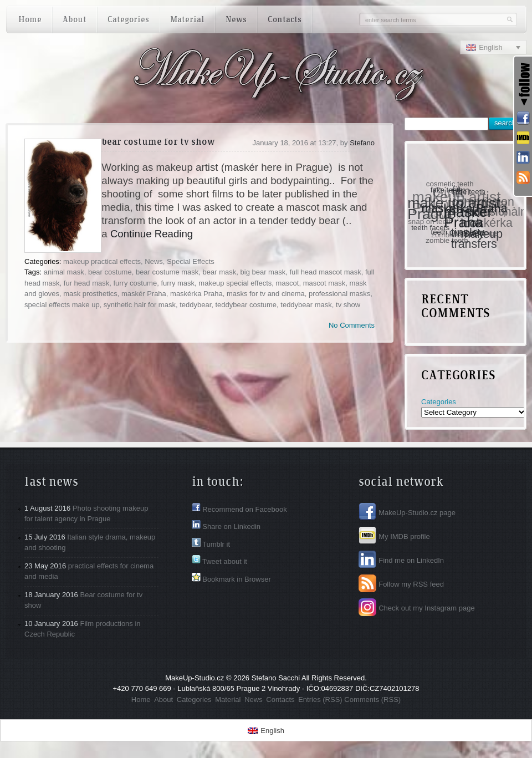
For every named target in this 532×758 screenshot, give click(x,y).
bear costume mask (167, 272)
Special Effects (191, 261)
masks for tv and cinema (266, 294)
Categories (439, 402)
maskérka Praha (196, 294)
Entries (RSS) (320, 700)
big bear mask (263, 272)
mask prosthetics (90, 294)
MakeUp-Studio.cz (195, 678)
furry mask (178, 283)
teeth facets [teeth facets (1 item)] (431, 227)
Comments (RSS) (372, 700)
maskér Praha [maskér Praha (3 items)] (469, 217)
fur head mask (86, 283)
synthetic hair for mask (140, 305)
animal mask (64, 272)
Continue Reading (152, 234)
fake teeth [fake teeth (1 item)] (447, 189)
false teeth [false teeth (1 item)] (469, 192)
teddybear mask (306, 305)
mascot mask (324, 283)
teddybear (195, 305)
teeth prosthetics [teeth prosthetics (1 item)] (459, 232)
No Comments (352, 325)
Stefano (362, 143)
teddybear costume (246, 305)
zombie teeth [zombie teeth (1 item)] (447, 240)
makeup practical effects (102, 261)
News (154, 261)
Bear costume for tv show (158, 143)
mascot (288, 283)
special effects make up (62, 305)
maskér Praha (144, 294)
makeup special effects (235, 283)
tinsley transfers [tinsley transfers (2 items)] (474, 239)
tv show (348, 305)
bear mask (220, 272)
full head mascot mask (325, 272)
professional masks (339, 294)
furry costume (135, 283)
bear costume (110, 272)
